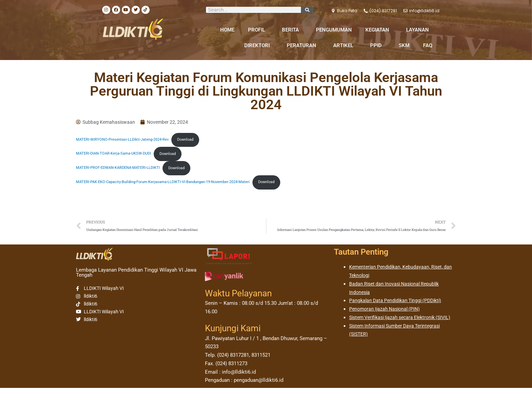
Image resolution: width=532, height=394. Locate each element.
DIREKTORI (259, 45)
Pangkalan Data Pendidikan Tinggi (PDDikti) (398, 307)
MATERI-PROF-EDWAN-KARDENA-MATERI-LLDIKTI (121, 171)
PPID (378, 45)
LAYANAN (419, 30)
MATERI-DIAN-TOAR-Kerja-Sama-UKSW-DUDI (116, 156)
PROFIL (258, 30)
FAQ (428, 45)
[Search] (307, 10)
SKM (404, 45)
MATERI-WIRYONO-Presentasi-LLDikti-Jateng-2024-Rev (125, 141)
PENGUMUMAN (334, 30)
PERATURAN (303, 45)
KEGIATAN (379, 30)
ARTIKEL (345, 45)
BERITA (292, 30)
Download (193, 141)
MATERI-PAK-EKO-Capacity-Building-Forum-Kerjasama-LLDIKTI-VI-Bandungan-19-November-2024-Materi (171, 186)
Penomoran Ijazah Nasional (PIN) (387, 315)
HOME (227, 30)
